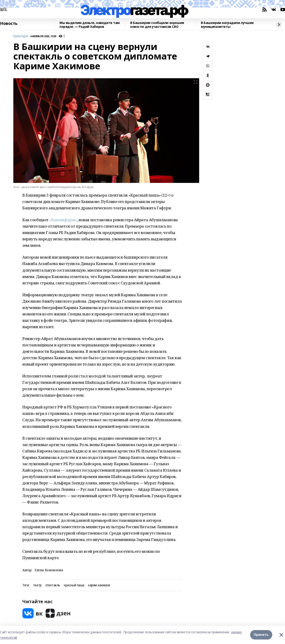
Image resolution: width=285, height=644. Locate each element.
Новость (9, 23)
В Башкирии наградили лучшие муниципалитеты (227, 25)
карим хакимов (99, 585)
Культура (21, 36)
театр (37, 585)
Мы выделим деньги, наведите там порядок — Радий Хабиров (90, 25)
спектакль (53, 585)
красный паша (74, 585)
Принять (261, 635)
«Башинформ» (63, 220)
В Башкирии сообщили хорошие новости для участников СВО (157, 25)
